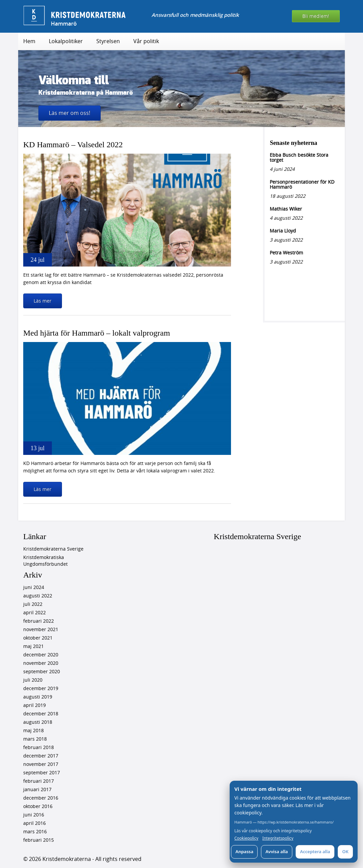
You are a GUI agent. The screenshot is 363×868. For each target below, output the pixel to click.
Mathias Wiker (286, 209)
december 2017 (41, 756)
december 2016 (41, 798)
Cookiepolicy (246, 838)
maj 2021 (34, 646)
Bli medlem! (316, 16)
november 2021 (41, 629)
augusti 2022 (38, 596)
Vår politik (146, 41)
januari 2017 (37, 789)
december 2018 (41, 714)
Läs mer (43, 301)
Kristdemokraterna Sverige (53, 549)
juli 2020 (33, 680)
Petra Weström (286, 253)
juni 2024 (34, 587)
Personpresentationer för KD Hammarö (302, 184)
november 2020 (41, 663)
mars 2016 (35, 831)
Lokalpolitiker (66, 41)
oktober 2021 (38, 638)
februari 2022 (39, 621)
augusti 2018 (38, 722)
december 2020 (41, 655)
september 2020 (42, 671)
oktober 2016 (38, 806)
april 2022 (35, 612)
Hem (29, 41)
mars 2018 (35, 739)
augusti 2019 (38, 697)
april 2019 (35, 705)
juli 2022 (33, 604)
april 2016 (35, 823)
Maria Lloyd (283, 231)
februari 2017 (39, 781)
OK (345, 851)
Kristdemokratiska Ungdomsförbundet (45, 561)
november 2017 (41, 764)
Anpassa (244, 851)
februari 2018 (39, 747)
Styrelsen (108, 41)
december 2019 (41, 688)
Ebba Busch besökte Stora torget (299, 157)
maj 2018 (34, 730)
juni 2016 (34, 815)
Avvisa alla (277, 851)
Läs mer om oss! (70, 113)
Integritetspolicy (278, 838)
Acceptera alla (315, 851)
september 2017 (42, 772)
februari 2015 (39, 840)
